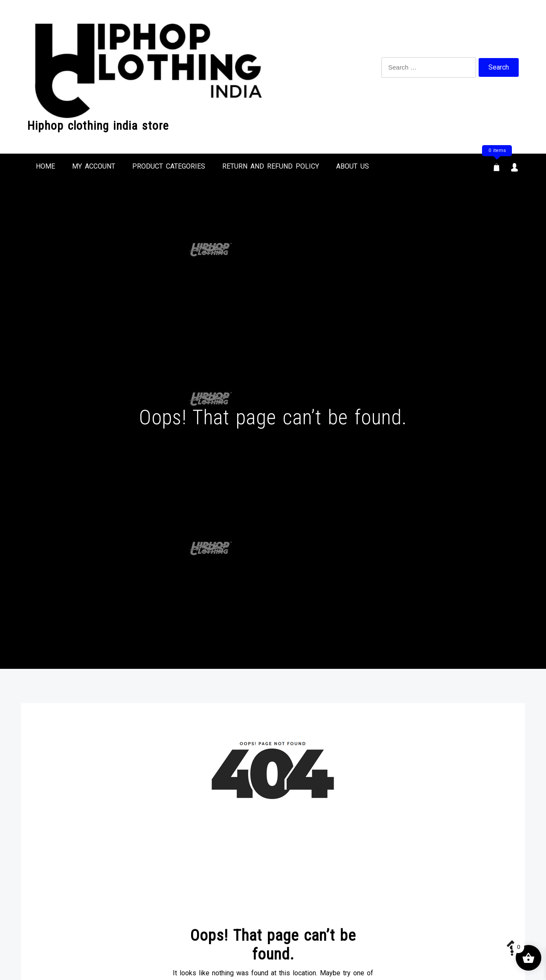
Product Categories (169, 166)
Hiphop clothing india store (98, 126)
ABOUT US (353, 166)
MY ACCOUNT (94, 166)
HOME (45, 166)
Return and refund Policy (271, 166)
